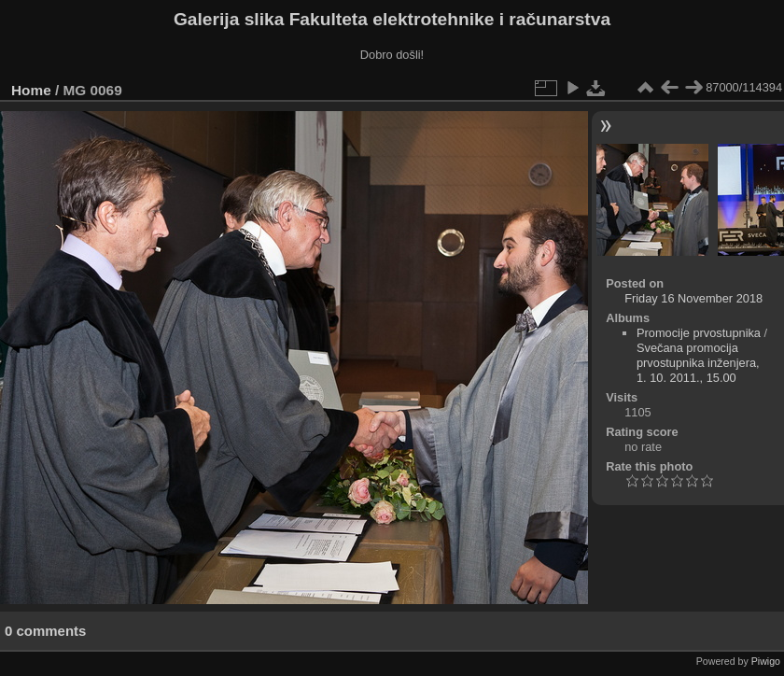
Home (31, 90)
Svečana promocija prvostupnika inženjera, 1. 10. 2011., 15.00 (698, 363)
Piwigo (766, 661)
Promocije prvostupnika (699, 333)
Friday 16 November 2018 (693, 298)
